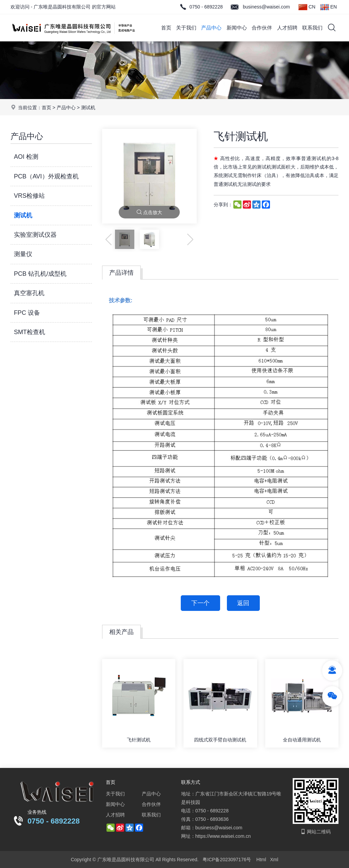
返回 (244, 603)
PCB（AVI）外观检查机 (46, 176)
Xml (274, 860)
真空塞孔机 (29, 293)
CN (307, 7)
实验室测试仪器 (35, 235)
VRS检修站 (29, 196)
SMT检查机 (30, 332)
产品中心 (211, 28)
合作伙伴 (262, 28)
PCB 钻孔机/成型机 (40, 274)
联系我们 (312, 28)
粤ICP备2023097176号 (227, 860)
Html (261, 860)
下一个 (200, 603)
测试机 (88, 108)
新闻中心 (237, 28)
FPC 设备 (27, 313)
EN (328, 7)
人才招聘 (287, 28)
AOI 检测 (26, 157)
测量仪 (23, 254)
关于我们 (186, 28)
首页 (166, 28)
